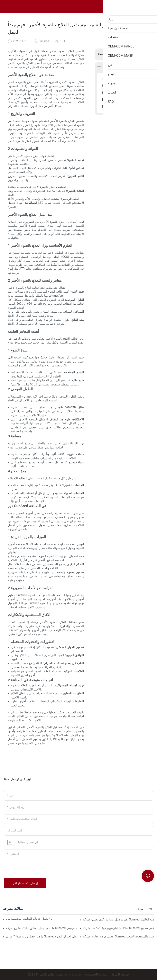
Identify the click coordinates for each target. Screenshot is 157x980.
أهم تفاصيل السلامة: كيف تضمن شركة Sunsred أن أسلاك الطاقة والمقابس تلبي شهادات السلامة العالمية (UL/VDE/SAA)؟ (118, 919)
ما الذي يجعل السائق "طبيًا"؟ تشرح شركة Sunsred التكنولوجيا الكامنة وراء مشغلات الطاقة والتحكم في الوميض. (42, 928)
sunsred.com (73, 974)
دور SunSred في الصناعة (121, 100)
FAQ (150, 909)
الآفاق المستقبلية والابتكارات (122, 107)
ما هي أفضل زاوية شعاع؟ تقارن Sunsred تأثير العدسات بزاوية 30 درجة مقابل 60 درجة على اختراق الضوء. (42, 936)
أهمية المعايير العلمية (118, 93)
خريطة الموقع (120, 974)
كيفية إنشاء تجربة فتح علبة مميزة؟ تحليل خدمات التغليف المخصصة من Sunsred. (29, 919)
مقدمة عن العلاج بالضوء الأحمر (124, 79)
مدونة (140, 909)
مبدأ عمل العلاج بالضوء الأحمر (123, 86)
